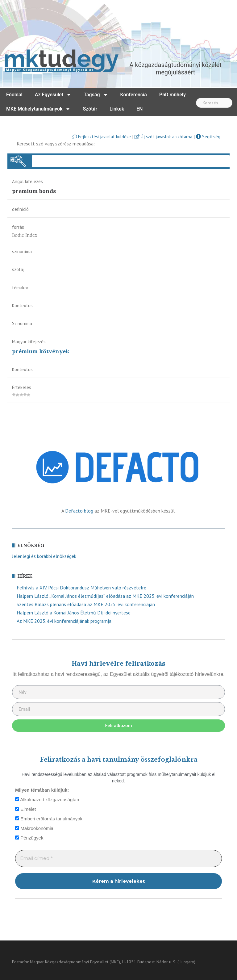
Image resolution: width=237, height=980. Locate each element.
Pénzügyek (29, 838)
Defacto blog (79, 511)
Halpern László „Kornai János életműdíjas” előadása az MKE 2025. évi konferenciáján (105, 596)
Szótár (90, 109)
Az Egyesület (53, 95)
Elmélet (25, 809)
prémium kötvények (41, 351)
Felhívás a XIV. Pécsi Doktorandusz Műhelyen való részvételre (81, 588)
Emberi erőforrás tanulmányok (49, 819)
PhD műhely (173, 95)
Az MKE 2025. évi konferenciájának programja (64, 621)
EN (139, 109)
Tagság (96, 95)
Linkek (117, 109)
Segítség (208, 136)
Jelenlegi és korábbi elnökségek (44, 556)
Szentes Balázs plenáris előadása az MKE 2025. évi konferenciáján (86, 604)
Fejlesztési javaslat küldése (102, 137)
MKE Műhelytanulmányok (38, 109)
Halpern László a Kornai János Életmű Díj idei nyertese (74, 613)
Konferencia (134, 95)
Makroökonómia (34, 828)
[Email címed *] (118, 859)
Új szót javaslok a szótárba (163, 137)
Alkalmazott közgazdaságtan (47, 800)
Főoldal (14, 95)
